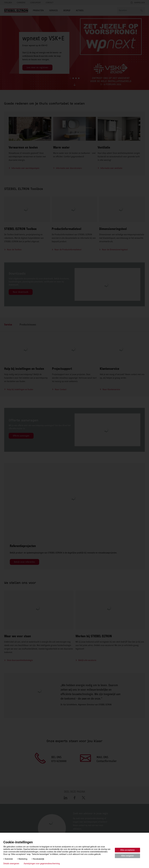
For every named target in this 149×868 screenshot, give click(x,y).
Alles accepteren (127, 850)
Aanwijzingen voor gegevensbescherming (42, 864)
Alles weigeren (127, 856)
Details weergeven (11, 864)
